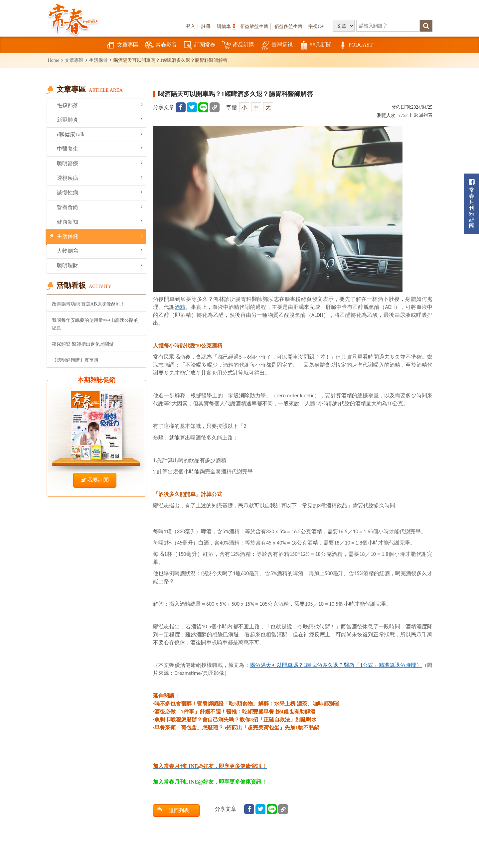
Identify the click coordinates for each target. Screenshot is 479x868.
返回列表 (423, 115)
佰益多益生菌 (288, 26)
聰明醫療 (100, 163)
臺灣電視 (277, 45)
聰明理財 (100, 265)
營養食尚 (100, 207)
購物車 (226, 26)
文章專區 (122, 45)
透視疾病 (100, 178)
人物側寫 (100, 250)
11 (336, 665)
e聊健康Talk (100, 134)
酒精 (180, 307)
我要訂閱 (95, 480)
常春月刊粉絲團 (472, 204)
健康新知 (100, 222)
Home (53, 60)
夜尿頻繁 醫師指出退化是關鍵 (83, 344)
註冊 (206, 26)
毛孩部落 (100, 105)
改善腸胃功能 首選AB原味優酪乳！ (88, 304)
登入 (191, 26)
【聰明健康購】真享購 (75, 360)
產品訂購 (238, 45)
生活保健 (98, 60)
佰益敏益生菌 (254, 26)
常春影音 (161, 45)
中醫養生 (100, 148)
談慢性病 (100, 192)
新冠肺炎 (100, 120)
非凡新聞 (315, 45)
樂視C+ (316, 26)
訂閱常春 (200, 45)
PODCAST (355, 45)
